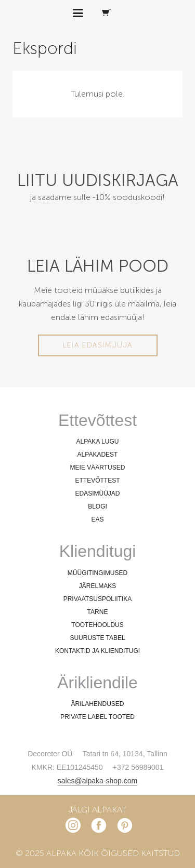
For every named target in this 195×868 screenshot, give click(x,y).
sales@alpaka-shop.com (98, 781)
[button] (79, 13)
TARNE (98, 612)
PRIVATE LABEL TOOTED (97, 717)
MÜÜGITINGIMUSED (97, 573)
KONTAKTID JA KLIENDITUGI (97, 651)
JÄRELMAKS (97, 586)
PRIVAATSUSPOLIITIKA (98, 599)
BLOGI (97, 506)
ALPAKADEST (98, 455)
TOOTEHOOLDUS (97, 625)
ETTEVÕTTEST (97, 480)
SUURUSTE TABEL (97, 638)
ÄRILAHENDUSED (97, 704)
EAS (97, 519)
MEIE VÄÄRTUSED (98, 468)
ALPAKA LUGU (98, 442)
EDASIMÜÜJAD (97, 493)
